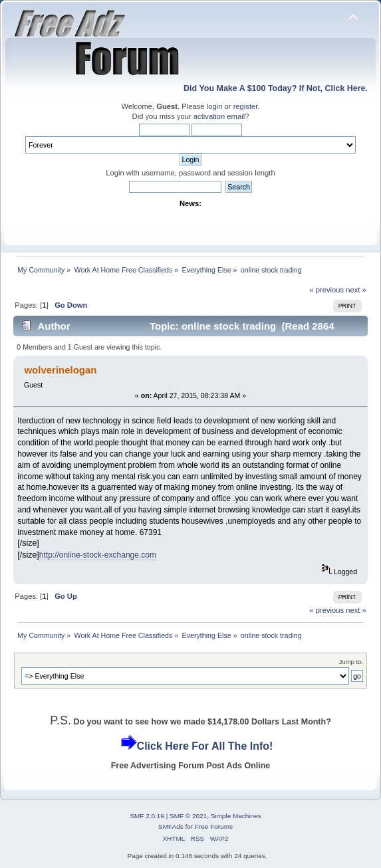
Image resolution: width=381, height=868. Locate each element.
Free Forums (214, 826)
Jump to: (351, 662)
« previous (326, 290)
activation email (219, 116)
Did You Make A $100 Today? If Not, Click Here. (276, 88)
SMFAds (171, 826)
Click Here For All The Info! (205, 746)
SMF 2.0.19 (147, 816)
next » (356, 290)
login (215, 106)
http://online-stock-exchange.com (98, 555)
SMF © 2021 (188, 816)
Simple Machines (236, 816)
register (246, 106)
